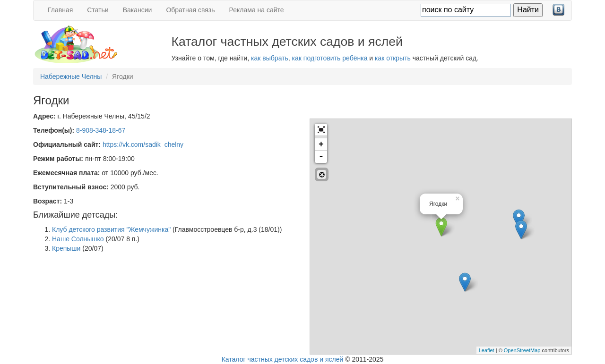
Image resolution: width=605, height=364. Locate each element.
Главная (60, 10)
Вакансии (138, 10)
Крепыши (66, 248)
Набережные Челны (71, 76)
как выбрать (270, 58)
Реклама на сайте (257, 10)
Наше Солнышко (78, 239)
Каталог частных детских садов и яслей (283, 359)
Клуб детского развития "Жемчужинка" (111, 229)
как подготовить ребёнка (330, 58)
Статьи (98, 10)
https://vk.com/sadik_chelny (143, 144)
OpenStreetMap (522, 350)
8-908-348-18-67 (101, 130)
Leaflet (487, 350)
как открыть (393, 58)
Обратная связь (190, 10)
